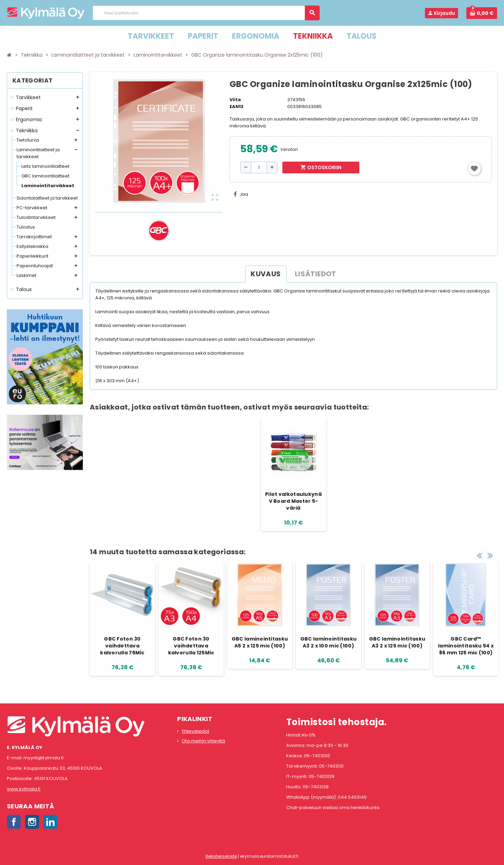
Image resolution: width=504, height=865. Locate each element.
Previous (479, 555)
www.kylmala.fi (24, 789)
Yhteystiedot (195, 731)
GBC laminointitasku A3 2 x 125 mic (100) (397, 642)
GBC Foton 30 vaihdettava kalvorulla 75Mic (122, 646)
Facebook (14, 822)
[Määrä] (259, 167)
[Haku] (206, 13)
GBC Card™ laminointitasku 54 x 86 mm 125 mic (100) (466, 646)
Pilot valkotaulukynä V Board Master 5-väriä (293, 501)
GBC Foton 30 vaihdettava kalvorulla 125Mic (191, 646)
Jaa (241, 194)
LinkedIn (50, 822)
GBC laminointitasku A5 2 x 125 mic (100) (260, 642)
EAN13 (236, 107)
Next (490, 555)
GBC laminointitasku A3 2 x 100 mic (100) (328, 642)
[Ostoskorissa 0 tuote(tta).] (482, 13)
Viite (235, 100)
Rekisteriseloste (221, 856)
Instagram (32, 822)
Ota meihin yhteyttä (203, 741)
